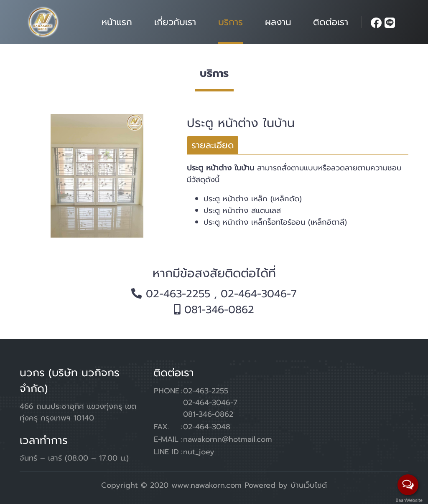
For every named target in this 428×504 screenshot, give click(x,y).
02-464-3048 (207, 427)
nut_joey (199, 452)
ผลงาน (278, 22)
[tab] (213, 145)
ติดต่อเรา (331, 22)
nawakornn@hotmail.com (228, 439)
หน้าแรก (117, 22)
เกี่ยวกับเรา (175, 22)
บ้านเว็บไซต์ (309, 485)
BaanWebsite (408, 500)
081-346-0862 (219, 310)
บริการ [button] (231, 22)
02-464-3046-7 (259, 294)
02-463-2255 (178, 294)
